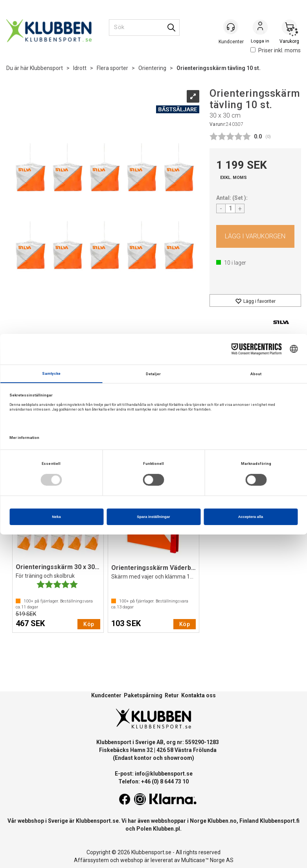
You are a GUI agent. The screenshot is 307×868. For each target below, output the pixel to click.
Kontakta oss (199, 695)
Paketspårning (143, 695)
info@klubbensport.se (164, 774)
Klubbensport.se (97, 821)
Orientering (152, 68)
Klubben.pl (166, 829)
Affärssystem (91, 860)
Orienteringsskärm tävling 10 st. (219, 68)
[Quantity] (230, 208)
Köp (255, 236)
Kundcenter (106, 695)
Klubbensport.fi (280, 821)
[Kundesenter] (231, 27)
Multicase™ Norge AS (207, 860)
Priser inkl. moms (276, 50)
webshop (132, 860)
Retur (172, 695)
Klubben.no (222, 821)
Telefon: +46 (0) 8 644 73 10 (153, 781)
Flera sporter (112, 68)
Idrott (80, 68)
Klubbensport (46, 68)
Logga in (260, 28)
